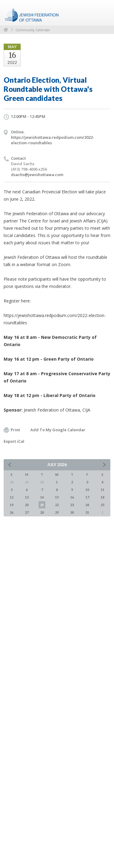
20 (27, 505)
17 (87, 497)
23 (72, 505)
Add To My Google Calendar (58, 430)
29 (57, 512)
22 (57, 505)
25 (102, 505)
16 (72, 497)
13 (27, 497)
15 (57, 497)
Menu (103, 13)
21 (42, 505)
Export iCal (14, 441)
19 (12, 505)
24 (87, 505)
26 (12, 512)
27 (27, 512)
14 (42, 497)
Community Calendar (33, 30)
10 (87, 490)
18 (102, 497)
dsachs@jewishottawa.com (37, 175)
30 (72, 512)
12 (12, 497)
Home (6, 30)
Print (12, 430)
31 (87, 512)
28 (42, 512)
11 (102, 490)
